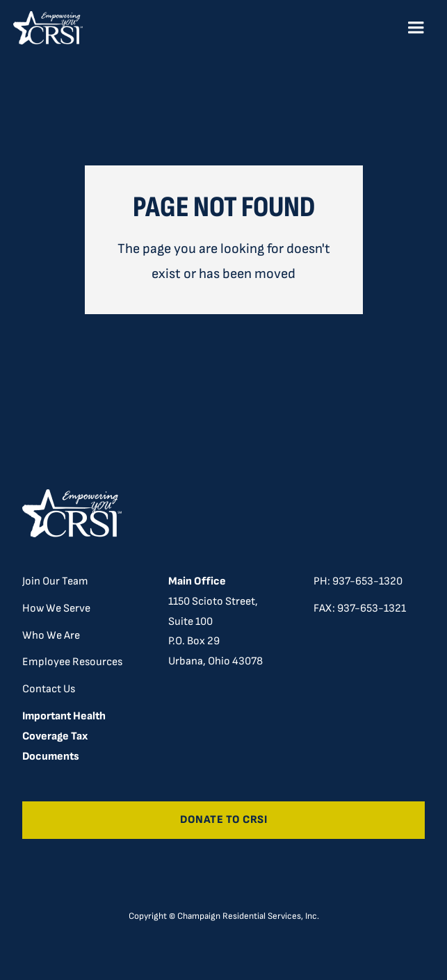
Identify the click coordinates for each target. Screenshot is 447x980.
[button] (416, 28)
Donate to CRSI (223, 820)
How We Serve (56, 609)
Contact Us (49, 689)
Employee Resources (72, 662)
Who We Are (51, 636)
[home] (48, 28)
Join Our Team (55, 581)
